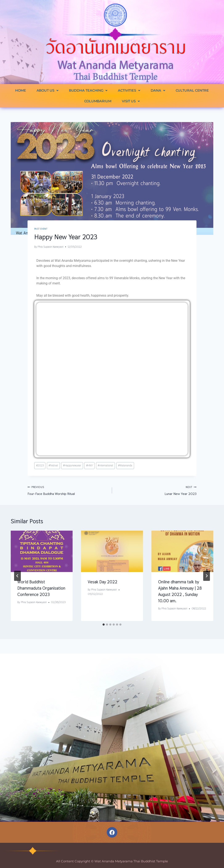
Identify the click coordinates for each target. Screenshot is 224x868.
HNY (90, 465)
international (105, 465)
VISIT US (131, 101)
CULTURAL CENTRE (192, 90)
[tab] (104, 625)
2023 (40, 465)
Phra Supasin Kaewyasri (51, 247)
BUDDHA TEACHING (88, 90)
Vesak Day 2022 (103, 582)
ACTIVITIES (129, 90)
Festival (53, 465)
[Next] (207, 576)
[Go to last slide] (17, 576)
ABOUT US (47, 90)
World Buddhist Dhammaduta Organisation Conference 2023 (41, 588)
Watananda (125, 465)
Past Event (41, 229)
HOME (21, 90)
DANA (158, 90)
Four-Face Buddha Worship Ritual (68, 490)
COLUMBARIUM (98, 101)
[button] (47, 90)
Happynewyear (72, 465)
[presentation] (42, 551)
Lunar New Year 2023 (156, 490)
